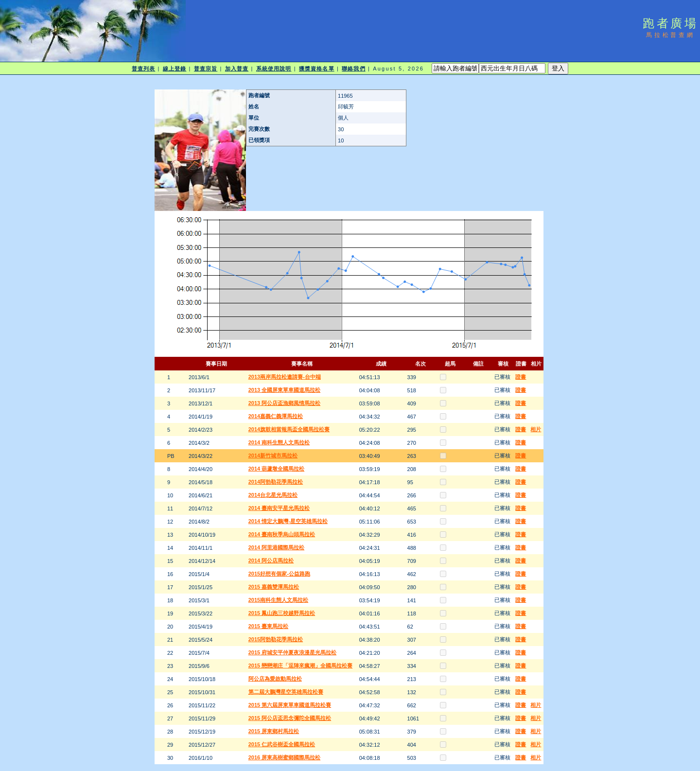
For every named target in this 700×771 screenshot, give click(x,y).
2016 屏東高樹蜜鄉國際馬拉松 (285, 757)
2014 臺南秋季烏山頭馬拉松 (282, 534)
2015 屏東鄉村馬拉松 (274, 731)
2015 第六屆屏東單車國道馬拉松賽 (290, 705)
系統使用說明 (274, 69)
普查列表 (143, 69)
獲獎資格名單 (317, 69)
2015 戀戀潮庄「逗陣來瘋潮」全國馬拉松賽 (301, 666)
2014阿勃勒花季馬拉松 (276, 482)
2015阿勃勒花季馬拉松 (276, 639)
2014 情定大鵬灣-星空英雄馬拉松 (288, 521)
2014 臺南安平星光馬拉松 (279, 508)
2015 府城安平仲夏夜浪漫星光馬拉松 (293, 652)
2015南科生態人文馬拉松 (278, 600)
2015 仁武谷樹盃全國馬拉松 (282, 744)
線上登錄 (175, 69)
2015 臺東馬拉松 (269, 626)
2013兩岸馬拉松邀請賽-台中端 (285, 377)
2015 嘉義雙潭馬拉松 (274, 587)
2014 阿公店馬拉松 (271, 561)
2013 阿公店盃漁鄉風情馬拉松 (285, 403)
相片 (536, 429)
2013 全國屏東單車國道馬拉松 (285, 390)
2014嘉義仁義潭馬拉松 (276, 416)
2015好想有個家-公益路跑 (279, 574)
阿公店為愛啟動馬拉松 (275, 679)
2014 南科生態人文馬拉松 (279, 442)
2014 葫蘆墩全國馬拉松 (277, 469)
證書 (521, 377)
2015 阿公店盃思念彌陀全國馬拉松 (290, 718)
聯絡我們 (353, 69)
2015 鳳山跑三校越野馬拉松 (282, 613)
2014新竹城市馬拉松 (273, 456)
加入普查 (237, 69)
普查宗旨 (206, 69)
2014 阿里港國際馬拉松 (277, 547)
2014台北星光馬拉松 (273, 495)
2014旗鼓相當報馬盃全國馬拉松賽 (289, 429)
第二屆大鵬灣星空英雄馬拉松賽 (286, 692)
